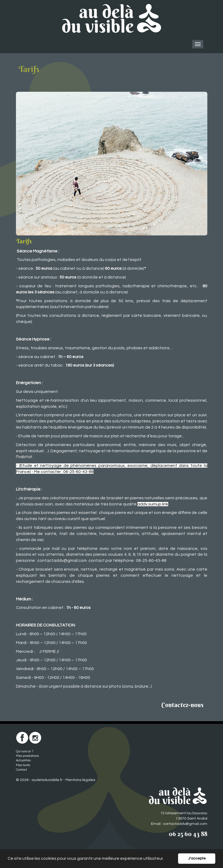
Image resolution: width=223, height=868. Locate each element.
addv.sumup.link (153, 504)
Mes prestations (27, 756)
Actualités (23, 760)
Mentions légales (80, 780)
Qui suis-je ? (25, 751)
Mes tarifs (23, 765)
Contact (22, 770)
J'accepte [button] (197, 858)
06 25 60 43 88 (188, 834)
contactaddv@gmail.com (62, 560)
